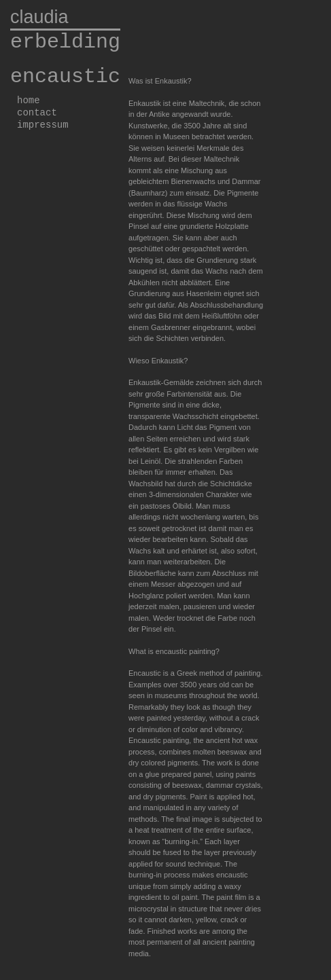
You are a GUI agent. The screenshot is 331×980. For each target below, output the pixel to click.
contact (37, 113)
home (29, 101)
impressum (43, 125)
